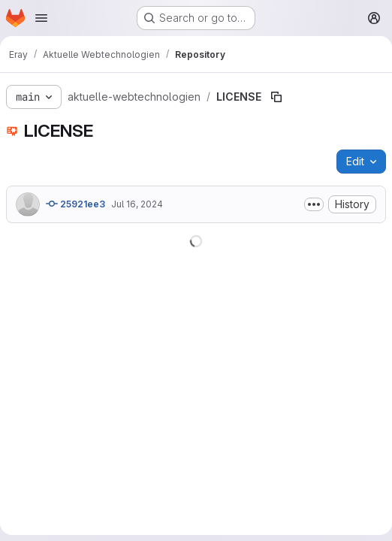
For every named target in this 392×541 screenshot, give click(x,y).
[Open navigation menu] (41, 18)
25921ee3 (75, 204)
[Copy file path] (276, 97)
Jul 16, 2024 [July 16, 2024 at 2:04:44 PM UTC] (137, 204)
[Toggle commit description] (314, 204)
